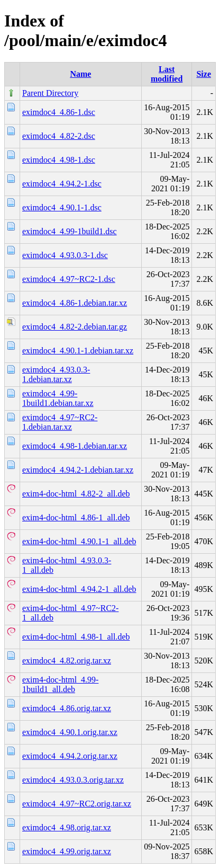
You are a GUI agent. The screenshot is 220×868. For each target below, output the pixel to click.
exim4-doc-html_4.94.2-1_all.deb (79, 589)
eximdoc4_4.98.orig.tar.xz (67, 827)
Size (204, 74)
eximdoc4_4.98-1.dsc (59, 160)
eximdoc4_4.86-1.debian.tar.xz (75, 303)
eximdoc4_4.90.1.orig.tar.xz (70, 732)
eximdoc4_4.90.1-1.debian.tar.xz (78, 351)
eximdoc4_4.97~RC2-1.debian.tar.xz (60, 422)
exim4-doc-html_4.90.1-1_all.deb (79, 541)
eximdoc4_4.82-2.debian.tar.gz (75, 327)
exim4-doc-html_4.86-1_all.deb (76, 517)
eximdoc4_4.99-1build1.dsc (70, 231)
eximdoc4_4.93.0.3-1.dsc (65, 255)
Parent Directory (50, 93)
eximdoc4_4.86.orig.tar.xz (67, 708)
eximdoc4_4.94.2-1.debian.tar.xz (78, 470)
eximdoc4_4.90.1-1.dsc (62, 207)
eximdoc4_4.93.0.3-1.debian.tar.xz (56, 374)
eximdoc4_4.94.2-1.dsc (62, 184)
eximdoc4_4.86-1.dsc (59, 112)
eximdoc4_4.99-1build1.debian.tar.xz (58, 398)
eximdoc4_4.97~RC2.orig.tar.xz (77, 804)
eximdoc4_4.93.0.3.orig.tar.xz (73, 780)
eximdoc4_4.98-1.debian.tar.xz (75, 446)
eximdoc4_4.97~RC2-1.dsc (69, 279)
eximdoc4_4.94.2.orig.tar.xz (70, 756)
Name (80, 74)
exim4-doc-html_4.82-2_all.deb (76, 494)
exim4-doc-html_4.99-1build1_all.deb (60, 684)
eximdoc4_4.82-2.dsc (59, 136)
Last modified (167, 74)
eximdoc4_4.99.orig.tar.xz (67, 851)
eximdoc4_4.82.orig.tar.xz (67, 661)
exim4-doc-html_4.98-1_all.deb (76, 637)
